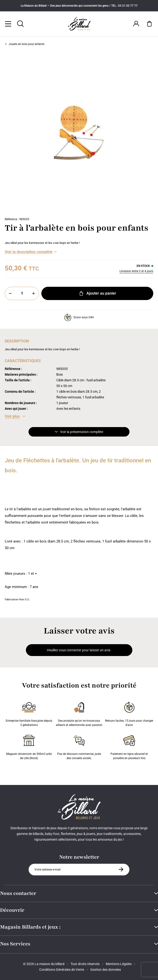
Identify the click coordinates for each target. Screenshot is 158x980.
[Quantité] (22, 293)
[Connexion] (136, 24)
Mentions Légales (119, 964)
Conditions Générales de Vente (62, 970)
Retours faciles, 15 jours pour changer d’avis (129, 713)
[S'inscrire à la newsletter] (121, 869)
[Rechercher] (20, 24)
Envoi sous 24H (79, 317)
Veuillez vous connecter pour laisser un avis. (79, 650)
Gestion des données (106, 970)
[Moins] (10, 293)
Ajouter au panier (97, 293)
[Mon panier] (149, 24)
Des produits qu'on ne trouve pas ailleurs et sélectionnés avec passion (79, 713)
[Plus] (34, 293)
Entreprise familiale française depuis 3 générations (29, 713)
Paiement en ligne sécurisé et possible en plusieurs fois (129, 746)
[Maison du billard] (79, 24)
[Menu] (8, 24)
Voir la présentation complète (79, 432)
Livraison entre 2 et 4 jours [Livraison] (136, 271)
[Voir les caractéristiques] (15, 416)
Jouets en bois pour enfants (25, 44)
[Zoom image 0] (79, 133)
